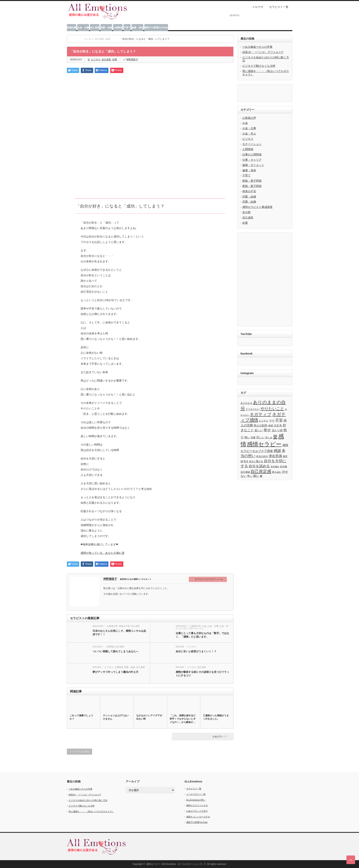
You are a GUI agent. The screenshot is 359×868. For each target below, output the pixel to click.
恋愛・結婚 (106, 28)
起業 (245, 223)
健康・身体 (137, 28)
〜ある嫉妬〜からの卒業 (257, 47)
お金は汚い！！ (220, 736)
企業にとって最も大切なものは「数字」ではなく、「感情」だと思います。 (202, 635)
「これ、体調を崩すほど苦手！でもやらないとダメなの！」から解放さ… (183, 719)
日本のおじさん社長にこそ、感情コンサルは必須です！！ (119, 633)
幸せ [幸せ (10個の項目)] (267, 430)
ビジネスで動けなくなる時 (259, 66)
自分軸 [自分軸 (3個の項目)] (284, 466)
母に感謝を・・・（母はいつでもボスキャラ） (91, 811)
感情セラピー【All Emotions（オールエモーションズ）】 (176, 864)
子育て (127, 28)
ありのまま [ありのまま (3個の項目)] (246, 403)
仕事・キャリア (252, 160)
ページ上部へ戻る (351, 860)
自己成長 (95, 28)
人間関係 (118, 28)
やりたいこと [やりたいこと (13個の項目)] (272, 409)
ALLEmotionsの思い (196, 800)
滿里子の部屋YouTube (156, 28)
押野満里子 (110, 579)
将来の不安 (124, 626)
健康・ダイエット (253, 165)
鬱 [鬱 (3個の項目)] (261, 476)
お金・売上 (249, 134)
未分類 (246, 212)
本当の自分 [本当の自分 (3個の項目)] (262, 456)
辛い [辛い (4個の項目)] (250, 476)
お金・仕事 (83, 28)
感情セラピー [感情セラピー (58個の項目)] (264, 444)
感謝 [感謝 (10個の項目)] (277, 451)
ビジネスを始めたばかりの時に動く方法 (88, 800)
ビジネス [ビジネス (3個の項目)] (264, 421)
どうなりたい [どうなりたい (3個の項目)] (253, 409)
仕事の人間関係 (252, 154)
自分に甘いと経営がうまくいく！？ (196, 651)
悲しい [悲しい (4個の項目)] (260, 437)
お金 (204, 626)
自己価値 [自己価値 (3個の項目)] (245, 472)
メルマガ (258, 7)
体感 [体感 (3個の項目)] (271, 426)
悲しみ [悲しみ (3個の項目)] (269, 438)
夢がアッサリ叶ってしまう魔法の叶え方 (115, 672)
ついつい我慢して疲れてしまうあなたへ (115, 651)
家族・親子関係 (252, 181)
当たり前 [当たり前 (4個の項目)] (277, 430)
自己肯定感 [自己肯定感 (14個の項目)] (261, 471)
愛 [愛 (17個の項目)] (275, 437)
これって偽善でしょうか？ (81, 717)
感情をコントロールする (198, 817)
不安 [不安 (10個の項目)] (279, 420)
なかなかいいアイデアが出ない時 (149, 717)
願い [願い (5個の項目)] (256, 476)
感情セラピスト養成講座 (257, 207)
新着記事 (72, 28)
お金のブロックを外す (197, 811)
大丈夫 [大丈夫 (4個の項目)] (278, 425)
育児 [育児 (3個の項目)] (246, 461)
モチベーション (196, 628)
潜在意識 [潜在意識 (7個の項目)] (275, 456)
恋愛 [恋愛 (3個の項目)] (253, 438)
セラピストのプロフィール (209, 579)
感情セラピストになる (197, 805)
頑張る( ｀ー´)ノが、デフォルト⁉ (263, 52)
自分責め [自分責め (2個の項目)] (275, 466)
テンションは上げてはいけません (116, 717)
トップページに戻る (80, 752)
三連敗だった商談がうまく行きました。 (216, 717)
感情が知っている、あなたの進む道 (103, 553)
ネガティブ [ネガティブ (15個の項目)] (261, 414)
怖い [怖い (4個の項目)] (247, 437)
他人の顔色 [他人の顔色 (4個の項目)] (261, 425)
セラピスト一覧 (279, 7)
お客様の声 (112, 626)
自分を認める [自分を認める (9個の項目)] (259, 466)
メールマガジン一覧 (196, 794)
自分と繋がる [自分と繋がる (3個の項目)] (256, 461)
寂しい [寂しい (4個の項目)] (259, 430)
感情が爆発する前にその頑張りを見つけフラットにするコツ (202, 674)
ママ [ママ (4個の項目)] (272, 421)
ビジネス (96, 60)
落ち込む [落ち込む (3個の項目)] (277, 472)
